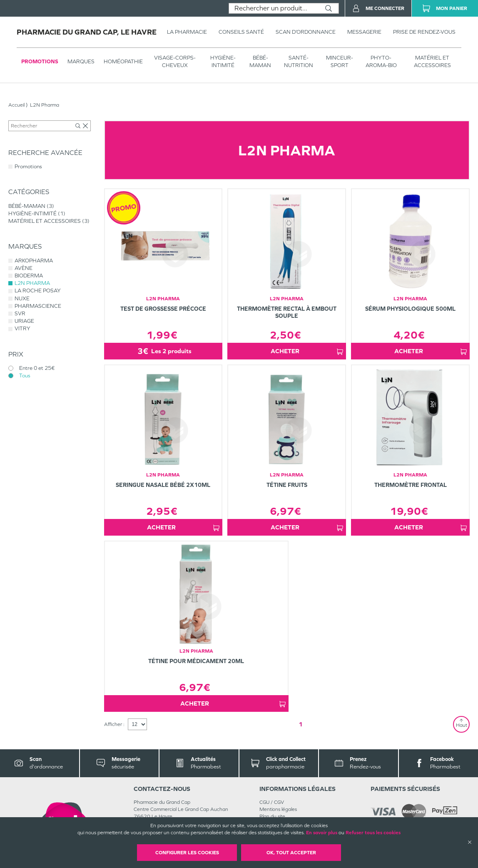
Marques (81, 61)
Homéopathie (123, 61)
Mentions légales (278, 809)
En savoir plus (322, 833)
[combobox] (274, 8)
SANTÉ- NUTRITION (299, 61)
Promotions (40, 61)
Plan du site (272, 816)
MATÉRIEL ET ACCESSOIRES (432, 61)
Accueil (16, 105)
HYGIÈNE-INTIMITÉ (223, 61)
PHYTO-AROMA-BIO (381, 61)
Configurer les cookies (187, 853)
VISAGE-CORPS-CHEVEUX (175, 61)
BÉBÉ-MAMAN (260, 61)
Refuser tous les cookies (373, 833)
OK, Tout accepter (291, 853)
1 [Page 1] (301, 724)
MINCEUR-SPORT (340, 61)
